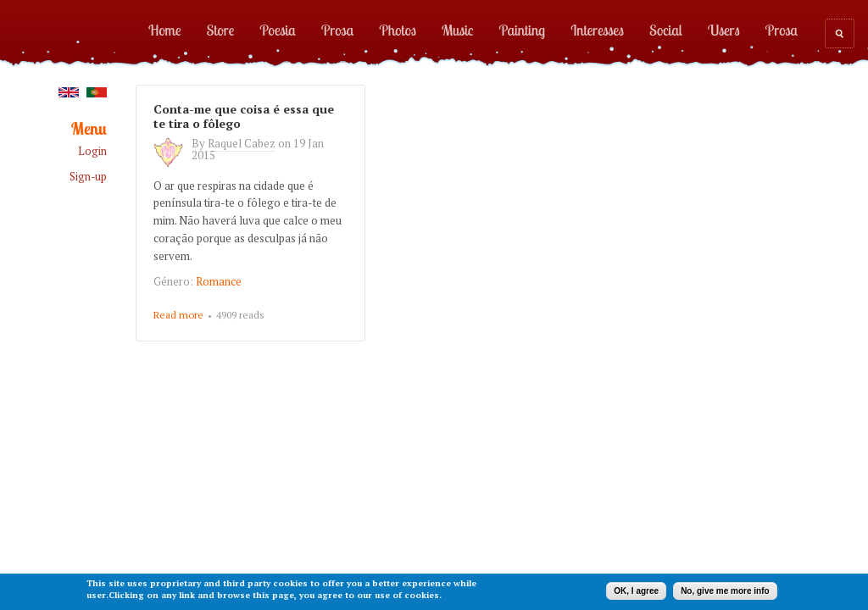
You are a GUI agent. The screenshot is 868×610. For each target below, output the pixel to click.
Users (724, 30)
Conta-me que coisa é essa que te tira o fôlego (244, 116)
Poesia (277, 30)
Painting (523, 30)
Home (165, 30)
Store (221, 30)
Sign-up (88, 177)
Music (458, 30)
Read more (178, 316)
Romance (219, 281)
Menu (89, 129)
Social (666, 30)
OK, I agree (636, 591)
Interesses (597, 30)
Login (92, 151)
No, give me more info (725, 591)
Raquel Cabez (242, 143)
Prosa (337, 30)
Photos (398, 30)
